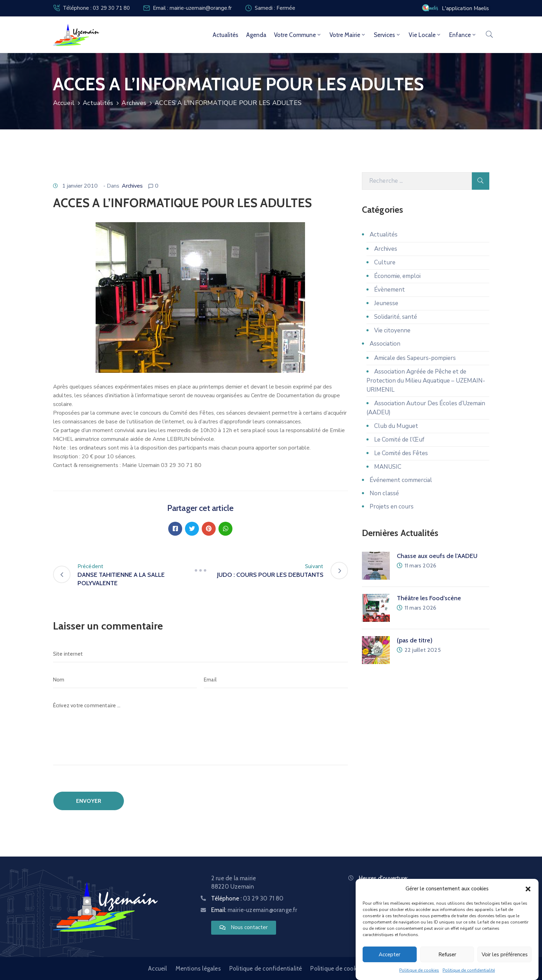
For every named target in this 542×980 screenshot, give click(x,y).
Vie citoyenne (392, 330)
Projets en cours (392, 507)
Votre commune (298, 35)
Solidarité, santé (396, 317)
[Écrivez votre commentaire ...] (201, 731)
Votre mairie (348, 35)
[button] (528, 889)
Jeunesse (386, 303)
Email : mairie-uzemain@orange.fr (192, 8)
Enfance (463, 35)
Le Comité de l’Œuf (399, 440)
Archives (134, 103)
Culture (385, 262)
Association (385, 344)
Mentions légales (198, 968)
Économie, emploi (397, 276)
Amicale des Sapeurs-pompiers (415, 358)
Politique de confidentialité (469, 970)
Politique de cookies (419, 970)
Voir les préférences (505, 955)
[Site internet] (201, 654)
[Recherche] (417, 181)
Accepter (389, 955)
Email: (254, 910)
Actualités (225, 35)
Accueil (64, 103)
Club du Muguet (396, 426)
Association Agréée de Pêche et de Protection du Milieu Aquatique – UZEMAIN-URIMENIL (426, 381)
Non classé (384, 493)
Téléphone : (247, 898)
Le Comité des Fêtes (401, 453)
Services (387, 35)
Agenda (256, 35)
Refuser (447, 955)
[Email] (276, 680)
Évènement (389, 290)
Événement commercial (401, 480)
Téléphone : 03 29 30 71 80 (96, 8)
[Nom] (125, 680)
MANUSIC (388, 467)
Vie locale (425, 35)
